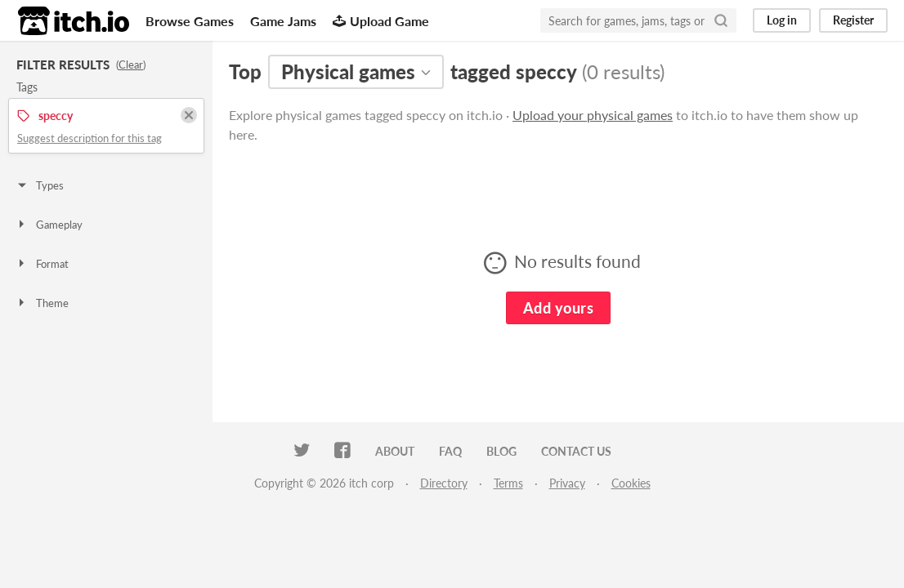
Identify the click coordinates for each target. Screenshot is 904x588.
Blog (501, 451)
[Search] (721, 20)
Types (40, 185)
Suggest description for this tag (90, 138)
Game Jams (283, 21)
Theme (42, 303)
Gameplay (49, 225)
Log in (782, 20)
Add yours (558, 308)
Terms (508, 483)
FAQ (450, 451)
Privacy (567, 483)
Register (853, 20)
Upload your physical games (593, 115)
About (395, 451)
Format (42, 264)
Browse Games (190, 21)
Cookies (631, 483)
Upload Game (381, 21)
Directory (444, 483)
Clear (131, 65)
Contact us (576, 451)
